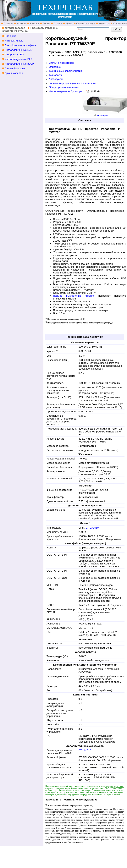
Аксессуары (56, 79)
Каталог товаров (15, 28)
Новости (21, 23)
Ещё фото (103, 115)
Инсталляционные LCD (19, 50)
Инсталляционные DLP (19, 59)
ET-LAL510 (92, 528)
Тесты (46, 23)
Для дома (10, 36)
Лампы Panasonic (15, 68)
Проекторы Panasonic (44, 28)
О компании (120, 23)
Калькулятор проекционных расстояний (72, 83)
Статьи (58, 23)
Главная (8, 23)
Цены (69, 23)
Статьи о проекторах (61, 63)
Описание (55, 67)
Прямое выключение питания (74, 296)
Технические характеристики (66, 71)
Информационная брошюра (66, 91)
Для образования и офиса (20, 45)
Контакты (104, 23)
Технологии (56, 75)
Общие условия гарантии (64, 87)
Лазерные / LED (14, 55)
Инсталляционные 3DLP (19, 64)
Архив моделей (14, 73)
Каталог (34, 23)
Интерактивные (14, 41)
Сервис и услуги (86, 23)
